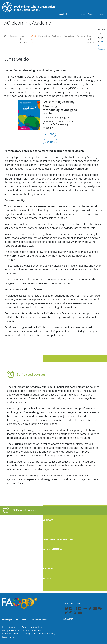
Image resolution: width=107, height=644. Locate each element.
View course (51, 142)
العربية (62, 14)
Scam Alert (37, 630)
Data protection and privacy (15, 630)
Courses (13, 36)
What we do (33, 39)
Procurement (8, 637)
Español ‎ (100, 14)
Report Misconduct (11, 634)
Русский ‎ (92, 14)
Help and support (91, 39)
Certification (44, 36)
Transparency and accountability (39, 634)
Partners (81, 36)
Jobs (4, 627)
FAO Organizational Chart (14, 620)
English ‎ (74, 14)
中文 (68, 14)
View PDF (49, 134)
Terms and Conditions (33, 627)
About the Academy (24, 39)
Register (102, 49)
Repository (69, 36)
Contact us (14, 627)
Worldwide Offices (39, 620)
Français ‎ (83, 14)
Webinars (57, 36)
